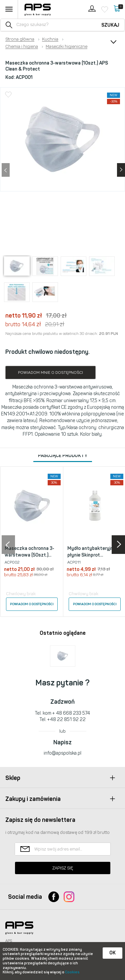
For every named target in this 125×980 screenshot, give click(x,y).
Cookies (72, 972)
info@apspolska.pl (62, 753)
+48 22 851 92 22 (66, 720)
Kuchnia (50, 39)
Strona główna (20, 39)
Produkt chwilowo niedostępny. (47, 352)
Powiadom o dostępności (32, 604)
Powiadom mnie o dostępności (50, 372)
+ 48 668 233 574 (71, 713)
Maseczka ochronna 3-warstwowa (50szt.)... (29, 552)
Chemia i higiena (22, 47)
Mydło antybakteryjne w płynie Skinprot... (94, 552)
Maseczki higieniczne (66, 47)
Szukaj (110, 25)
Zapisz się (63, 868)
